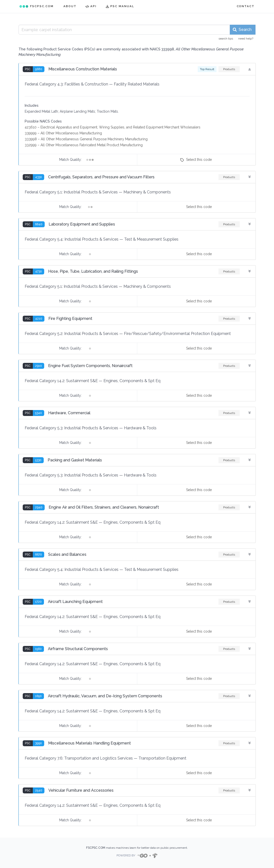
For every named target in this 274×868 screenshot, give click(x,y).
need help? (246, 39)
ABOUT (70, 6)
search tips (226, 39)
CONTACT (246, 6)
